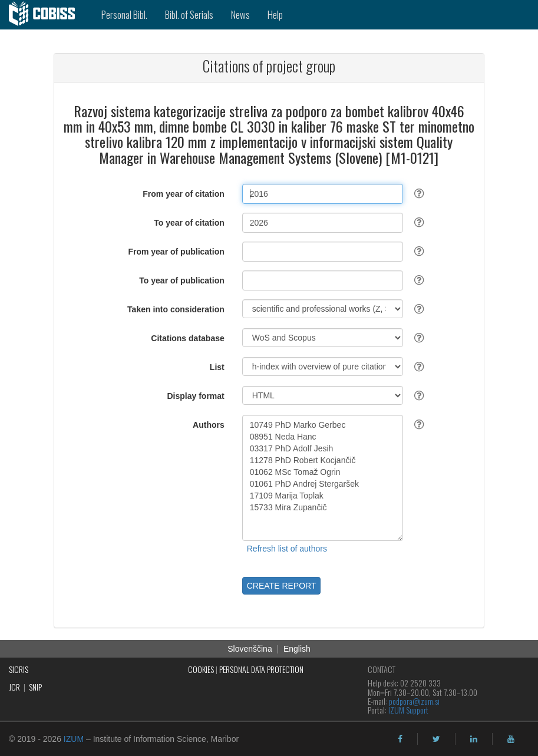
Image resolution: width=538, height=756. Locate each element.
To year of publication (181, 280)
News (240, 14)
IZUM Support (408, 710)
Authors (209, 425)
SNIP (35, 687)
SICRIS (19, 669)
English (297, 649)
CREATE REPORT (282, 586)
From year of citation (183, 194)
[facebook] (400, 739)
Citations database (187, 338)
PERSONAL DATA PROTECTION (261, 669)
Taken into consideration (176, 309)
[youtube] (511, 739)
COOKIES (201, 669)
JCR (14, 687)
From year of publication (176, 252)
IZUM (74, 739)
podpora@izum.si (414, 701)
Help (275, 14)
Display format (196, 396)
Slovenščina (250, 649)
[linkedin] (474, 739)
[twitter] (436, 739)
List (217, 367)
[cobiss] (46, 15)
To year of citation (189, 223)
